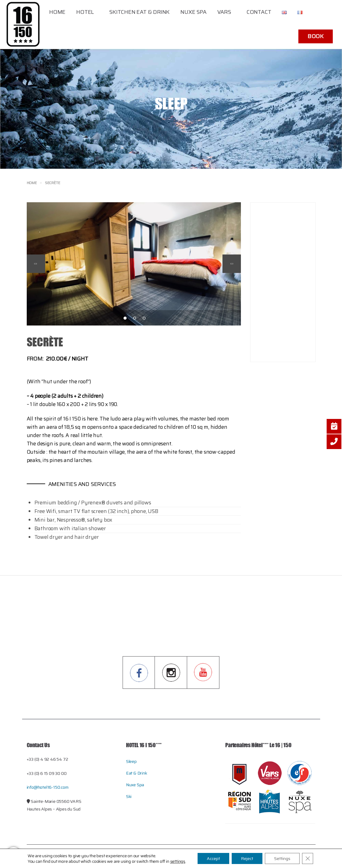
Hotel (85, 12)
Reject (247, 858)
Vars (224, 12)
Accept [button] (213, 858)
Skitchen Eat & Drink (139, 12)
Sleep (131, 761)
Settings (282, 858)
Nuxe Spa (193, 12)
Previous (36, 264)
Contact (259, 12)
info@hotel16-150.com (48, 787)
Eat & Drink (137, 773)
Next (232, 264)
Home (57, 12)
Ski (129, 796)
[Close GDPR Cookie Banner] (308, 858)
